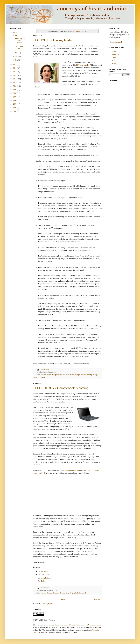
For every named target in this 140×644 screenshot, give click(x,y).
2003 (15, 108)
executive (66, 375)
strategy (95, 375)
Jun (16, 35)
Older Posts (97, 599)
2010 (15, 82)
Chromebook (57, 593)
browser (43, 593)
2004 (15, 104)
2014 (15, 68)
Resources (115, 54)
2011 (15, 79)
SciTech (78, 593)
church (49, 375)
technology (85, 593)
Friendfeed (45, 575)
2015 (15, 65)
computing (65, 593)
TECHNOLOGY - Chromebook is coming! (61, 388)
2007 (15, 93)
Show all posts (81, 31)
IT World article (82, 65)
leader (83, 375)
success (37, 377)
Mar (17, 56)
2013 (15, 72)
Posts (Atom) (48, 604)
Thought (42, 377)
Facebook (45, 571)
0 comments (45, 370)
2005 (15, 100)
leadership (89, 375)
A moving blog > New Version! (20, 41)
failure (72, 375)
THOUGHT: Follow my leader (53, 40)
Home (63, 599)
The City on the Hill (19, 47)
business (44, 375)
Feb (17, 60)
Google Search (47, 578)
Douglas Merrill (57, 375)
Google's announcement (71, 470)
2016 (15, 32)
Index (114, 60)
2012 (15, 75)
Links (114, 57)
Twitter (44, 581)
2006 (15, 97)
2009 (15, 86)
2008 (15, 90)
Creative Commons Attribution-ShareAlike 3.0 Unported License (78, 625)
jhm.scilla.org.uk (116, 42)
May (17, 53)
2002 (15, 111)
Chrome (49, 593)
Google (78, 375)
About (114, 64)
